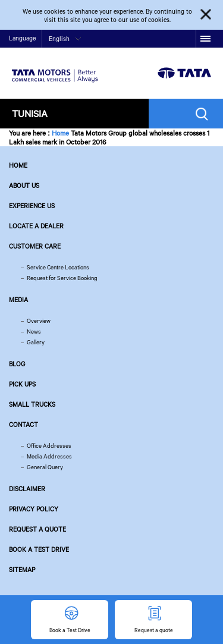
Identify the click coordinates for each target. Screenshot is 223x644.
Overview (39, 321)
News (34, 332)
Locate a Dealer (36, 226)
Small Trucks (32, 404)
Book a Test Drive (39, 549)
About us (24, 186)
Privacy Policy (34, 509)
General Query (45, 467)
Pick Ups (22, 384)
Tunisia (30, 113)
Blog (17, 364)
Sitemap (22, 570)
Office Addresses (49, 446)
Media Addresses (49, 456)
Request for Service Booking (62, 278)
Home (60, 133)
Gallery (36, 342)
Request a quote (37, 529)
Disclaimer (27, 489)
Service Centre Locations (58, 267)
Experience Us (32, 206)
